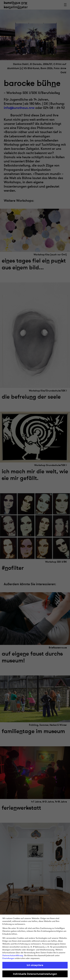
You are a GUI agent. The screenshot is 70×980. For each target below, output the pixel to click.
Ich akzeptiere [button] (35, 965)
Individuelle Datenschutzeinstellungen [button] (35, 974)
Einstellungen (8, 958)
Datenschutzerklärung (13, 955)
